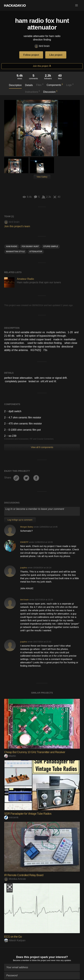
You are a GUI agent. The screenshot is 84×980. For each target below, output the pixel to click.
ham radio (12, 246)
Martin (10, 756)
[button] (77, 5)
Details (29, 85)
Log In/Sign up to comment (20, 520)
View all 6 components (42, 447)
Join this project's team (17, 226)
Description (15, 85)
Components (55, 85)
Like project (56, 55)
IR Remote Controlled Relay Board (24, 875)
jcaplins (24, 568)
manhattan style (15, 252)
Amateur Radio (25, 279)
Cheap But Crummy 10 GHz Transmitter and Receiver (35, 752)
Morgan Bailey (27, 527)
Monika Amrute (15, 879)
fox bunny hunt (30, 246)
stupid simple (51, 246)
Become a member (21, 959)
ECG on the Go (13, 937)
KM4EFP (24, 542)
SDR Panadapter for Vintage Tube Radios (28, 814)
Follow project (31, 55)
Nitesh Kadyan (15, 940)
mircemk (11, 817)
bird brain (42, 46)
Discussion (50, 92)
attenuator (36, 252)
